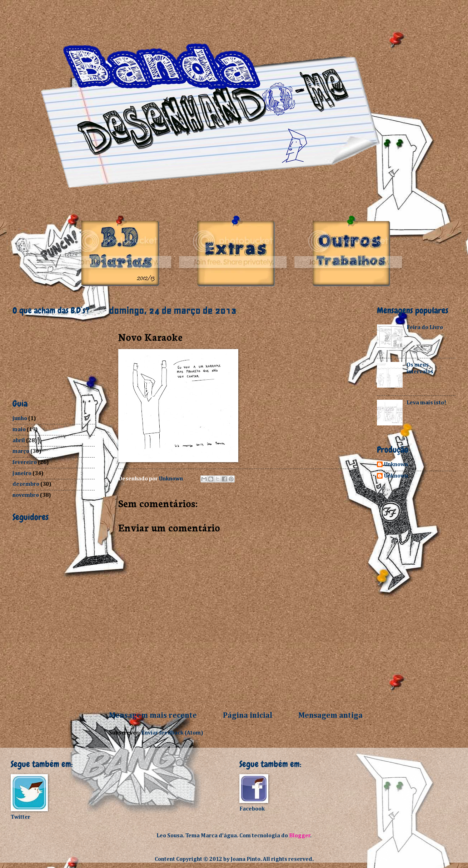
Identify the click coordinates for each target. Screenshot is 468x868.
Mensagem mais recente (153, 716)
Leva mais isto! (426, 403)
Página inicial (248, 716)
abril (19, 441)
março (21, 451)
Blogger (300, 836)
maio (19, 430)
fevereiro (25, 462)
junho (20, 418)
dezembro (26, 484)
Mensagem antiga (330, 716)
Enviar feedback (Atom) (172, 733)
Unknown (396, 465)
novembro (26, 495)
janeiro (22, 473)
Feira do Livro (425, 327)
